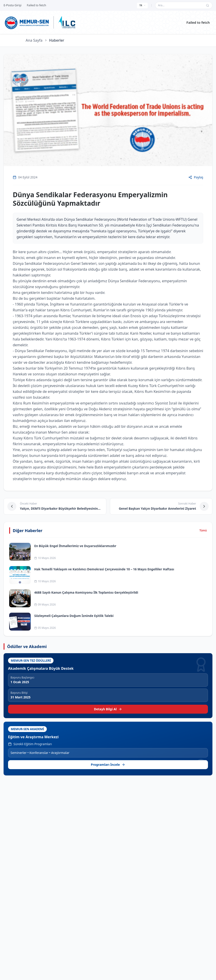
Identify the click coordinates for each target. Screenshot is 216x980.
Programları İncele (108, 765)
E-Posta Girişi (13, 5)
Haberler (57, 40)
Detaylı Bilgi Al (108, 709)
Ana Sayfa (34, 40)
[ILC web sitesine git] (67, 22)
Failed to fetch (198, 22)
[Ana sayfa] (27, 22)
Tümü (203, 531)
